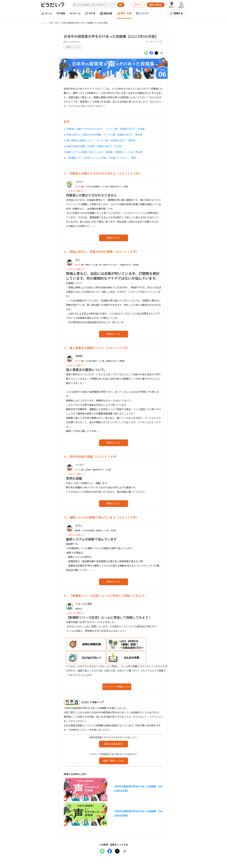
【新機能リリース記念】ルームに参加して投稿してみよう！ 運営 (101, 158)
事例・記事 (54, 23)
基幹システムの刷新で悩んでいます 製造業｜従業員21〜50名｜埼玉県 (104, 152)
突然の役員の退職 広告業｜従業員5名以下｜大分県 (94, 146)
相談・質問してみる (113, 761)
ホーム (44, 23)
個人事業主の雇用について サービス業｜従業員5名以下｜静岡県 (101, 141)
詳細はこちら (113, 238)
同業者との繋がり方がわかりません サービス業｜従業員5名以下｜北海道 (106, 129)
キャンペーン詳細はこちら (117, 687)
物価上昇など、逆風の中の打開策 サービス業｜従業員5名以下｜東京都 (104, 135)
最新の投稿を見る (113, 744)
